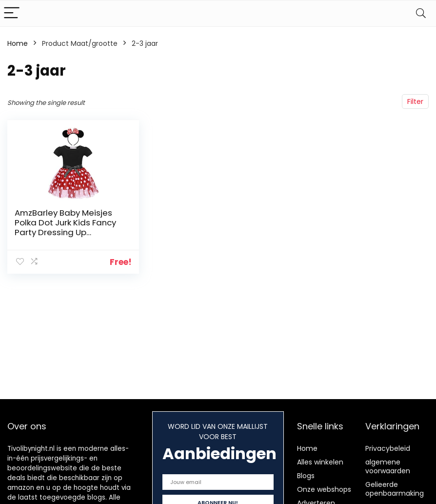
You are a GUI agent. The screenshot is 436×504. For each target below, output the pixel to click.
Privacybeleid (388, 448)
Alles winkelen (320, 462)
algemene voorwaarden (388, 466)
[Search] (421, 13)
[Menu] (12, 13)
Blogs (306, 476)
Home (18, 43)
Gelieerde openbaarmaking (395, 489)
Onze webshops (324, 489)
